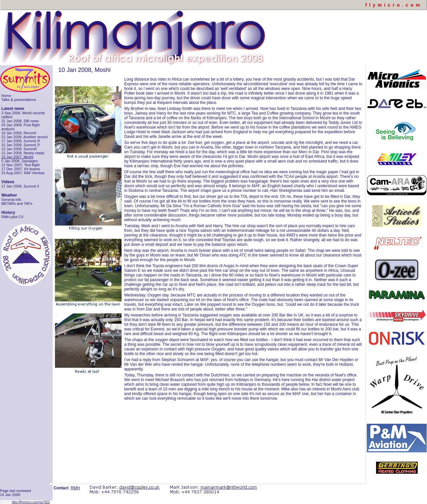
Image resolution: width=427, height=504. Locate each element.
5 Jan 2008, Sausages (19, 161)
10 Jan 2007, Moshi (17, 157)
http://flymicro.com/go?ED (31, 502)
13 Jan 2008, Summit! (19, 149)
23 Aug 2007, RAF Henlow (23, 173)
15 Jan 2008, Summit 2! (21, 145)
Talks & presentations (19, 100)
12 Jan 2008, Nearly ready (23, 153)
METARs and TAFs (17, 204)
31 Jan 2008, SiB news (20, 121)
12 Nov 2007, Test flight (20, 165)
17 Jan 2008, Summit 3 (20, 186)
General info (11, 200)
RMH (75, 488)
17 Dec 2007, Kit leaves (21, 169)
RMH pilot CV (12, 217)
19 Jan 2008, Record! (19, 133)
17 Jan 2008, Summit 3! (21, 141)
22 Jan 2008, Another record (24, 137)
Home (6, 96)
